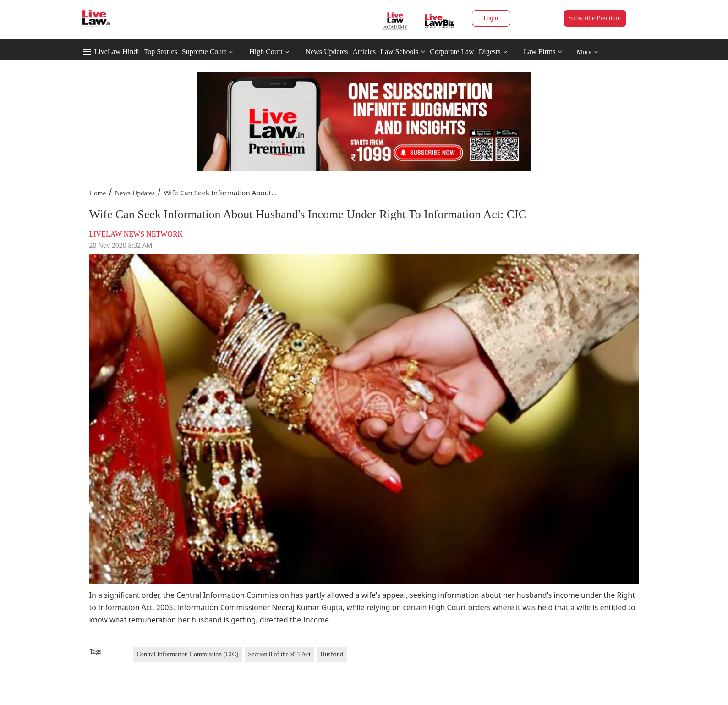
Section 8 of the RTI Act (279, 654)
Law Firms (543, 52)
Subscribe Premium (595, 18)
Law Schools (403, 52)
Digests (490, 52)
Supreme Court (204, 52)
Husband (332, 654)
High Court (266, 52)
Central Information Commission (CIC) (188, 654)
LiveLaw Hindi (117, 52)
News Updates (327, 52)
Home (98, 193)
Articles (364, 52)
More (588, 52)
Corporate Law (452, 52)
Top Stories (161, 52)
